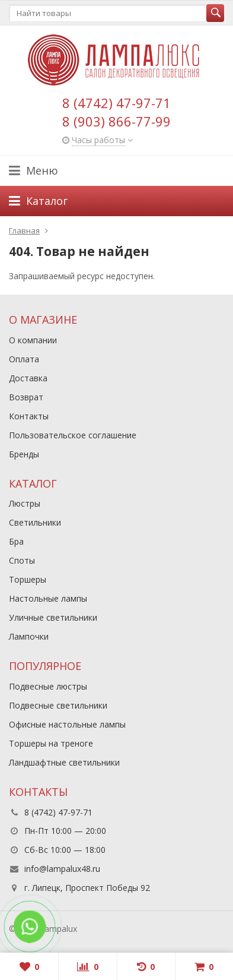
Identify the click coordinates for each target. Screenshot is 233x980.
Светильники (35, 522)
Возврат (26, 397)
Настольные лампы (48, 598)
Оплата (24, 359)
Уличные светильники (53, 617)
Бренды (24, 454)
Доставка (28, 378)
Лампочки (29, 636)
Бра (16, 541)
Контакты (29, 416)
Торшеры (28, 579)
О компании (33, 340)
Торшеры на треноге (51, 743)
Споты (22, 560)
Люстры (25, 503)
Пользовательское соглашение (73, 435)
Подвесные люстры (48, 686)
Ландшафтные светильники (64, 762)
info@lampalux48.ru (62, 869)
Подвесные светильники (58, 705)
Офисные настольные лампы (67, 724)
